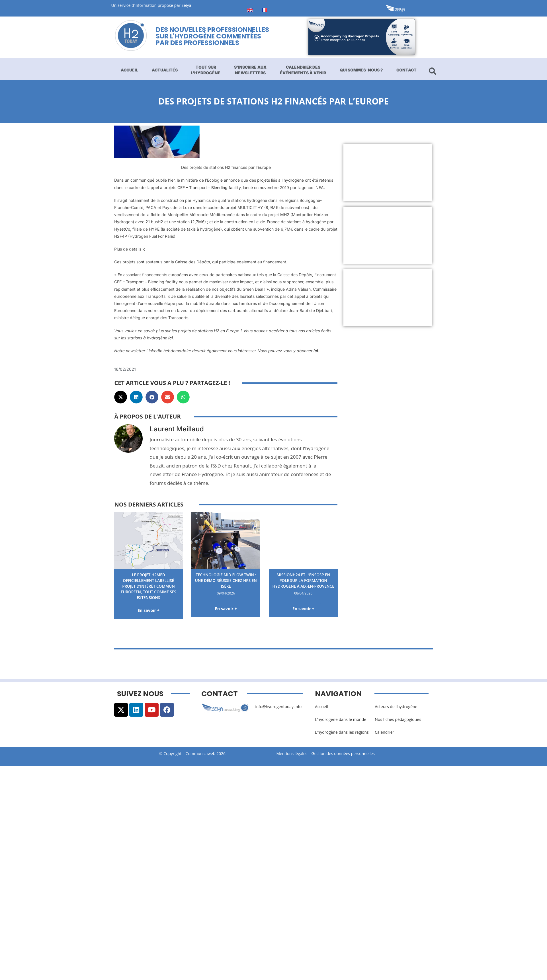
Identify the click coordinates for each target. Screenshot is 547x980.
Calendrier (384, 732)
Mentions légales (292, 753)
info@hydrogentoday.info (279, 706)
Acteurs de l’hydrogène (396, 706)
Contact (406, 70)
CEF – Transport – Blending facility (209, 187)
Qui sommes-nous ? (361, 70)
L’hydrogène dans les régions (342, 732)
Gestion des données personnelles (345, 753)
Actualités (165, 70)
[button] (121, 397)
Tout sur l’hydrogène (206, 70)
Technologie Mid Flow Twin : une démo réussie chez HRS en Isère (226, 580)
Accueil (129, 70)
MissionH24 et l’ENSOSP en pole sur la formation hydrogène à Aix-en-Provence (303, 583)
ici (144, 249)
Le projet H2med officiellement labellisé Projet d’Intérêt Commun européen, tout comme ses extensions (148, 586)
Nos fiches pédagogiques (398, 719)
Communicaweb (200, 753)
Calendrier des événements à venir (303, 70)
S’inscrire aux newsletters (250, 70)
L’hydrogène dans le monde (341, 719)
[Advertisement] (376, 173)
